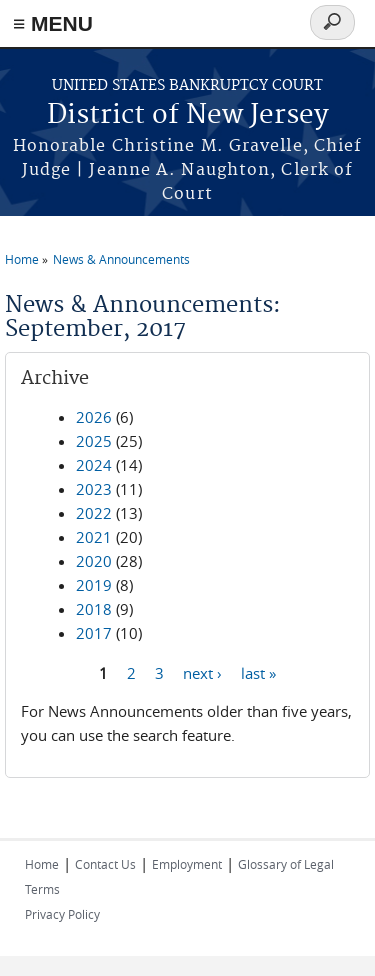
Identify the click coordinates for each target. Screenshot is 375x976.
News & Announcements (121, 259)
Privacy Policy (62, 914)
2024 (94, 465)
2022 (94, 513)
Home (22, 259)
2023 (94, 489)
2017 (94, 633)
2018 (94, 609)
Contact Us (105, 864)
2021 (94, 537)
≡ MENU (53, 23)
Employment (187, 864)
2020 (94, 561)
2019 (94, 585)
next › (202, 672)
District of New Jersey (188, 115)
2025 (94, 441)
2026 (94, 417)
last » (258, 672)
